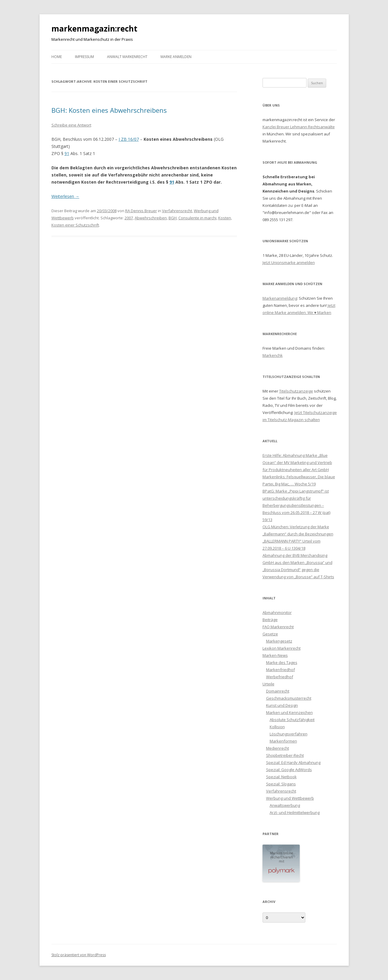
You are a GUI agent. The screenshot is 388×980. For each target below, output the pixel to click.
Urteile (268, 684)
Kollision (277, 727)
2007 (129, 218)
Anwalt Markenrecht (127, 57)
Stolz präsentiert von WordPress (79, 955)
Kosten (225, 218)
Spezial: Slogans (281, 784)
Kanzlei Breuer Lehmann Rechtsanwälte (299, 127)
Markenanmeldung (280, 298)
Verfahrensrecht (177, 211)
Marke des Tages (282, 662)
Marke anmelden (176, 57)
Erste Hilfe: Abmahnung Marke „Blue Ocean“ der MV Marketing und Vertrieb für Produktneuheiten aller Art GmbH (297, 462)
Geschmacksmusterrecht (289, 698)
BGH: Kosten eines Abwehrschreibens (109, 110)
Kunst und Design (282, 705)
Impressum (84, 57)
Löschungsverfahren (289, 734)
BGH (173, 218)
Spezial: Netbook (281, 777)
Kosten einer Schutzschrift (75, 225)
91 (67, 153)
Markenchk (273, 355)
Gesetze (270, 634)
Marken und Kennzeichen (289, 712)
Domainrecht (278, 691)
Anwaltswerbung (285, 805)
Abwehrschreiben (151, 218)
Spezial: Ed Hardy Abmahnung (293, 762)
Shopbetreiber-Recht (285, 755)
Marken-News (275, 655)
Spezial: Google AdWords (289, 770)
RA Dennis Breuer (141, 211)
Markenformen (283, 741)
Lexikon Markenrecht (282, 648)
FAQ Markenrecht (278, 627)
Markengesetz (279, 641)
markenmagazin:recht (94, 29)
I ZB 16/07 (129, 139)
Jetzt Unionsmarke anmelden (289, 262)
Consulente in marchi (197, 218)
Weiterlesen (65, 196)
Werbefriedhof (280, 677)
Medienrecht (278, 748)
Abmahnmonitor (277, 612)
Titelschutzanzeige (296, 391)
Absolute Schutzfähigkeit (292, 720)
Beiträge (270, 620)
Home (57, 57)
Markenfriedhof (281, 670)
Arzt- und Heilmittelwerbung (295, 812)
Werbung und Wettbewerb (290, 798)
